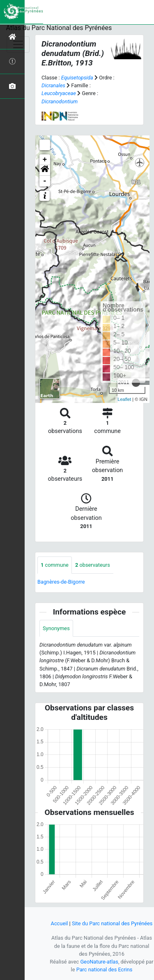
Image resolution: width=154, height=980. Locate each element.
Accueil (60, 923)
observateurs (93, 565)
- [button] (45, 181)
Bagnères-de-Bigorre (61, 582)
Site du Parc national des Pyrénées (112, 923)
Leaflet (124, 399)
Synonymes (56, 628)
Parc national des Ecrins (105, 970)
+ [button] (45, 160)
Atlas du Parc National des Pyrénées (59, 28)
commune (55, 565)
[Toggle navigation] (18, 44)
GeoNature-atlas (99, 962)
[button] (45, 170)
